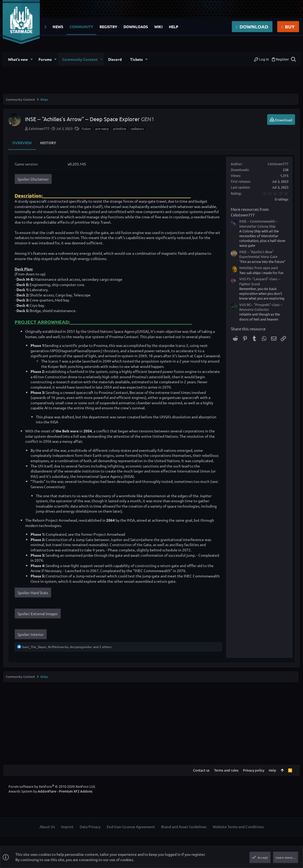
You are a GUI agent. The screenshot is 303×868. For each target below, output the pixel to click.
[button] (32, 59)
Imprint (67, 832)
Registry (108, 27)
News (58, 27)
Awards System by (50, 796)
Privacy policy (253, 775)
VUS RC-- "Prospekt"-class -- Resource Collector (260, 307)
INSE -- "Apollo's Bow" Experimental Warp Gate (258, 254)
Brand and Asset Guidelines (184, 832)
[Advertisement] (151, 82)
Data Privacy (90, 832)
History (49, 143)
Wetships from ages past (258, 268)
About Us (47, 832)
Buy (288, 26)
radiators (138, 129)
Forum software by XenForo (52, 791)
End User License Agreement (131, 832)
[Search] (291, 59)
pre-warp (103, 129)
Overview (23, 143)
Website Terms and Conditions (238, 832)
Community (81, 27)
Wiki (158, 27)
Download (252, 26)
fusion (87, 129)
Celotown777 (40, 128)
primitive (120, 129)
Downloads (136, 27)
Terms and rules (225, 775)
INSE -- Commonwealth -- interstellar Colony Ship (258, 224)
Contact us (200, 775)
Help (174, 27)
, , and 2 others (68, 652)
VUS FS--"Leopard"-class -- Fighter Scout (259, 281)
